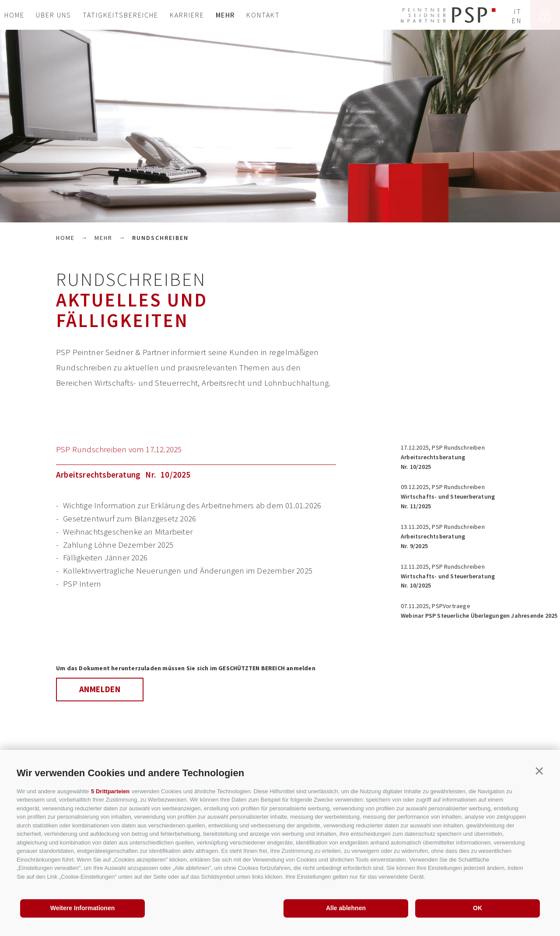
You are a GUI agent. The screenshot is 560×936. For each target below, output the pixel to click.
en (517, 21)
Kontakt (263, 15)
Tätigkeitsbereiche (121, 15)
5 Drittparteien (110, 791)
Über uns (54, 15)
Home (14, 15)
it (518, 11)
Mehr (225, 15)
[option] (280, 126)
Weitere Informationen (83, 908)
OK (478, 908)
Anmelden (100, 689)
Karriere (187, 15)
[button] (539, 772)
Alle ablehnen (346, 908)
